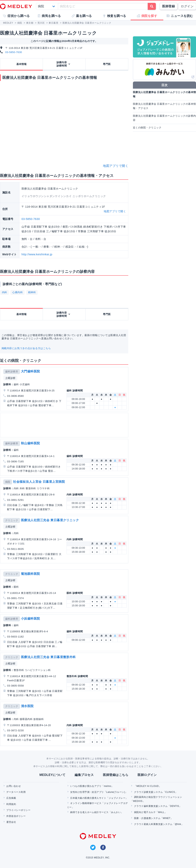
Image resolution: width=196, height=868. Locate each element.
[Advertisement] (64, 425)
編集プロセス (84, 775)
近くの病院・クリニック (147, 128)
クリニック (12, 520)
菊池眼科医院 (30, 574)
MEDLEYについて (52, 775)
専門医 (107, 64)
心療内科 (18, 292)
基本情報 (22, 64)
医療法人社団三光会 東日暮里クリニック (50, 520)
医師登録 (168, 6)
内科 (5, 292)
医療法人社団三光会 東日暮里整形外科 (48, 657)
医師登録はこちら (116, 775)
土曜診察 (10, 378)
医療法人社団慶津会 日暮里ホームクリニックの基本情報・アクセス (164, 106)
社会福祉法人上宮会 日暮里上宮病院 (39, 482)
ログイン (187, 6)
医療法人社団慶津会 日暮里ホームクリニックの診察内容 (164, 118)
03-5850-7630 (14, 52)
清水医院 (27, 706)
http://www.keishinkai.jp (37, 254)
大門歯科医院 (30, 371)
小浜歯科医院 (30, 619)
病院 (8, 482)
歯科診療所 (12, 372)
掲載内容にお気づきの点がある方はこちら (26, 348)
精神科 (32, 292)
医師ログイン (147, 775)
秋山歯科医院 (30, 443)
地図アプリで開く (116, 166)
